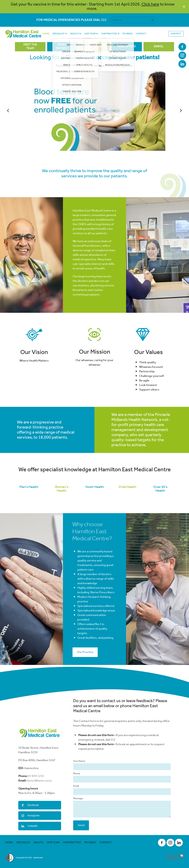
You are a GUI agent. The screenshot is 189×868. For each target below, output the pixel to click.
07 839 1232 (36, 794)
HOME (46, 34)
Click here (150, 4)
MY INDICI (128, 34)
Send (81, 843)
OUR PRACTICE (110, 34)
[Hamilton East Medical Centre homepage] (23, 34)
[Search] (131, 20)
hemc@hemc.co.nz (39, 799)
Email (76, 804)
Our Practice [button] (85, 670)
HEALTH (76, 34)
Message (78, 817)
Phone (77, 792)
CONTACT (141, 34)
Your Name (79, 779)
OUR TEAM (91, 34)
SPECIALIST (60, 34)
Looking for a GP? (95, 58)
